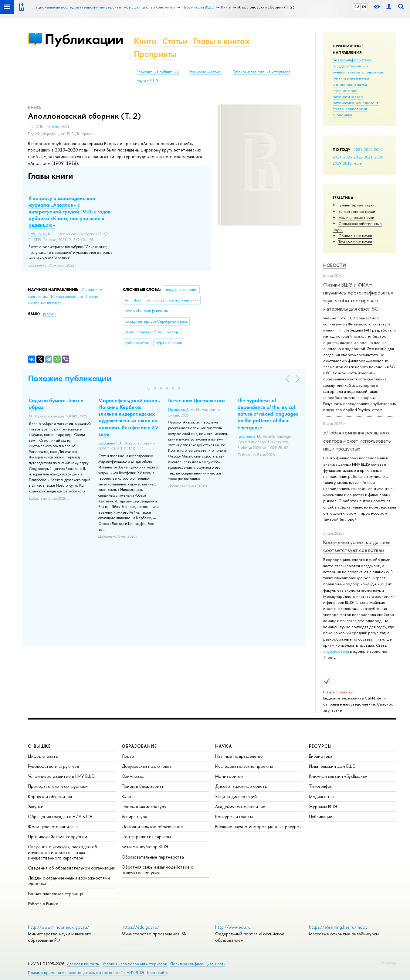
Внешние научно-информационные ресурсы (258, 827)
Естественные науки (357, 211)
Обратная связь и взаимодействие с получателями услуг (157, 870)
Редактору (389, 963)
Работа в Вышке (43, 904)
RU (357, 7)
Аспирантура (134, 817)
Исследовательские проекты (244, 766)
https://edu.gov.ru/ (141, 927)
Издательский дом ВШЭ (332, 766)
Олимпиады (133, 776)
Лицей (128, 756)
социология (356, 109)
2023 (348, 157)
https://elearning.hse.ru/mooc (338, 927)
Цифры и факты (43, 756)
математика (343, 103)
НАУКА (224, 746)
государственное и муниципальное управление (358, 69)
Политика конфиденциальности (198, 964)
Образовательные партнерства (153, 857)
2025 (378, 149)
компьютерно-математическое (348, 94)
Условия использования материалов (135, 964)
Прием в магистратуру (144, 806)
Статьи (175, 41)
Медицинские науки (356, 217)
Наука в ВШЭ (147, 81)
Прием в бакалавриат (143, 786)
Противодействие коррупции (58, 837)
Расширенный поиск (206, 72)
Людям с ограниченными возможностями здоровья (69, 881)
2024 (337, 157)
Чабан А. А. (37, 234)
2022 (358, 157)
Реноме (53, 127)
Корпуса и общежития (50, 796)
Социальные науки (355, 236)
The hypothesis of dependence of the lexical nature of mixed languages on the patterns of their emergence (268, 414)
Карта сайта (157, 973)
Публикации (84, 39)
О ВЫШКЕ (39, 746)
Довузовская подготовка (147, 766)
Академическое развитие (240, 806)
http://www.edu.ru (233, 927)
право (338, 109)
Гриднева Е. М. (249, 437)
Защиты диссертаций (236, 796)
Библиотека (321, 756)
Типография (321, 786)
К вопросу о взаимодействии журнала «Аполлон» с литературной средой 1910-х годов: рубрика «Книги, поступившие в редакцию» (70, 212)
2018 (347, 163)
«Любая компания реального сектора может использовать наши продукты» (357, 441)
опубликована (336, 651)
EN (364, 7)
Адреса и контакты (83, 964)
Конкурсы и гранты (234, 817)
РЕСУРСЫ (320, 746)
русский (50, 314)
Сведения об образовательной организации (72, 868)
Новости (335, 265)
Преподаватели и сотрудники (58, 786)
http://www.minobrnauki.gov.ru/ (59, 927)
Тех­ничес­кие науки (355, 242)
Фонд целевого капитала (53, 827)
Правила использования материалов (261, 72)
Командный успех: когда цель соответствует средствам (357, 546)
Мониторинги (229, 776)
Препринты (155, 54)
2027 (358, 149)
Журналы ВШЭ (323, 806)
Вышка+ (129, 796)
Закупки (36, 806)
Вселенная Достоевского (197, 400)
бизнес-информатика (352, 60)
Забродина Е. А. (110, 443)
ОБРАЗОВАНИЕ (139, 746)
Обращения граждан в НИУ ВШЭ (60, 817)
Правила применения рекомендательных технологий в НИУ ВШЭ (86, 973)
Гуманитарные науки (356, 205)
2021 (368, 157)
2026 (368, 149)
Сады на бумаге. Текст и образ (56, 404)
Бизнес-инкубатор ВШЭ (145, 847)
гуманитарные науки (351, 78)
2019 (337, 163)
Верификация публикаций (158, 72)
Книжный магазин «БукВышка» (338, 776)
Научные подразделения (239, 756)
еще (358, 163)
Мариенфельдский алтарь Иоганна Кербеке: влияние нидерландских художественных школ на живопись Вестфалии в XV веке (129, 417)
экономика (342, 115)
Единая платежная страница (55, 894)
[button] (149, 388)
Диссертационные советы (241, 786)
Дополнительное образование (152, 827)
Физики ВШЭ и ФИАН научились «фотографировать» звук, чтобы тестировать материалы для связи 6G (358, 297)
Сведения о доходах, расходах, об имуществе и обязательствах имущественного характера (63, 852)
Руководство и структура (53, 766)
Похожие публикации (70, 378)
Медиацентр (321, 796)
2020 (379, 157)
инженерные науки (350, 84)
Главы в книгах (222, 41)
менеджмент (367, 103)
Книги (145, 41)
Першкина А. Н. (181, 410)
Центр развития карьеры (146, 837)
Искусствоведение (68, 297)
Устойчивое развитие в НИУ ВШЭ (61, 776)
